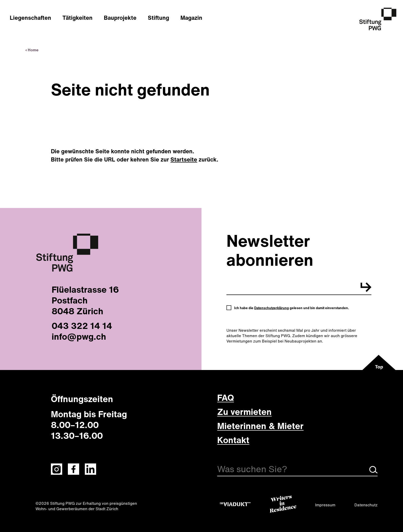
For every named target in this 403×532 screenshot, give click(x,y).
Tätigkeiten (77, 18)
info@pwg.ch (79, 336)
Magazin (191, 18)
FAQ (226, 397)
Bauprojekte (120, 18)
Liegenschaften (30, 18)
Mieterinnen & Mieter (260, 426)
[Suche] (297, 470)
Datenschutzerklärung (272, 308)
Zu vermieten (244, 412)
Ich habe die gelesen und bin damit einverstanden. (292, 308)
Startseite (184, 159)
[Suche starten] (373, 472)
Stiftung (158, 18)
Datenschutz (366, 505)
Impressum (325, 505)
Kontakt (233, 440)
